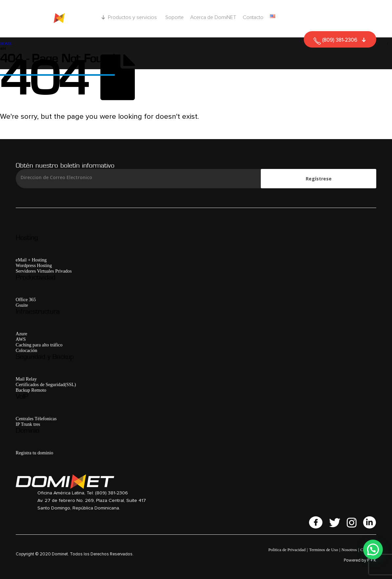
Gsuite (22, 305)
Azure (21, 334)
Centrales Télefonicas (36, 419)
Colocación (27, 350)
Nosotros (349, 550)
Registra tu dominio (34, 453)
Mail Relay (26, 379)
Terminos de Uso (323, 550)
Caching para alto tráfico (39, 345)
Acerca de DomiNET (213, 17)
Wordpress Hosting (34, 265)
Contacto (253, 17)
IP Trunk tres (28, 424)
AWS (21, 339)
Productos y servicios (133, 17)
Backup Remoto (31, 390)
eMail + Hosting (31, 260)
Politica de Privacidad (287, 550)
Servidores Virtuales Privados (44, 271)
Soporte (175, 17)
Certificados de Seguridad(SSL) (46, 384)
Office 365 (26, 300)
